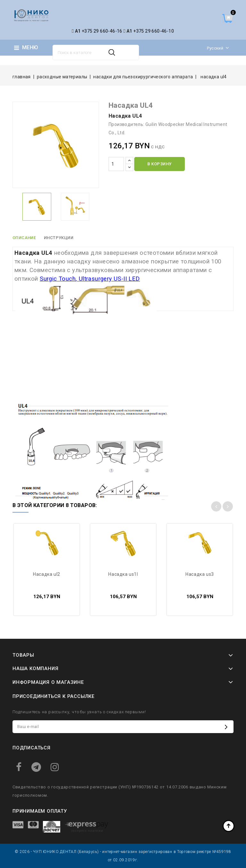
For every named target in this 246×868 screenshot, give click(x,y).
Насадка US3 (200, 574)
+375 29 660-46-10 (154, 31)
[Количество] (116, 164)
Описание (24, 238)
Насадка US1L (123, 574)
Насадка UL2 (47, 574)
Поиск (112, 52)
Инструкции (59, 238)
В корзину (160, 164)
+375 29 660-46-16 (102, 31)
